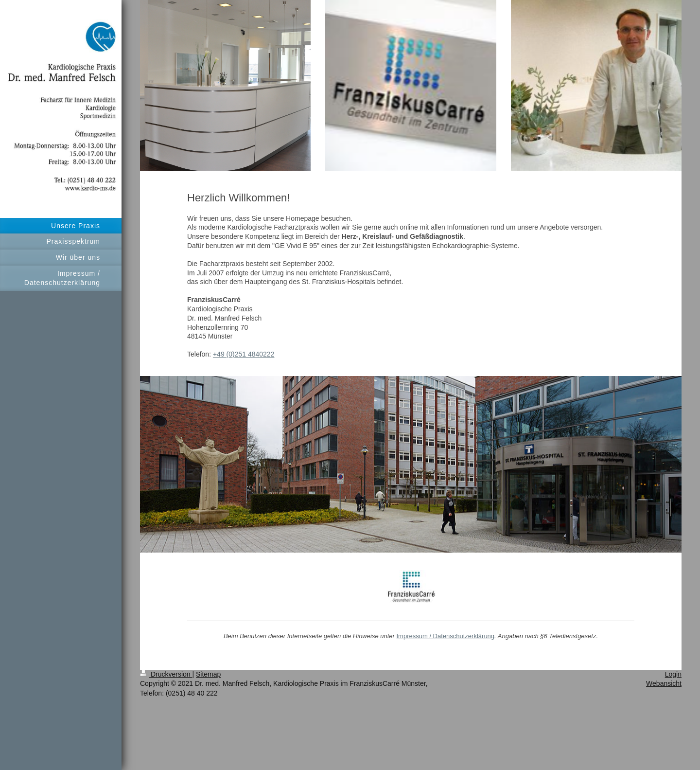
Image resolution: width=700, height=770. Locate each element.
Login (673, 674)
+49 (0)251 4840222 (244, 354)
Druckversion (166, 674)
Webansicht (664, 683)
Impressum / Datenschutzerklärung (445, 636)
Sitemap (208, 674)
